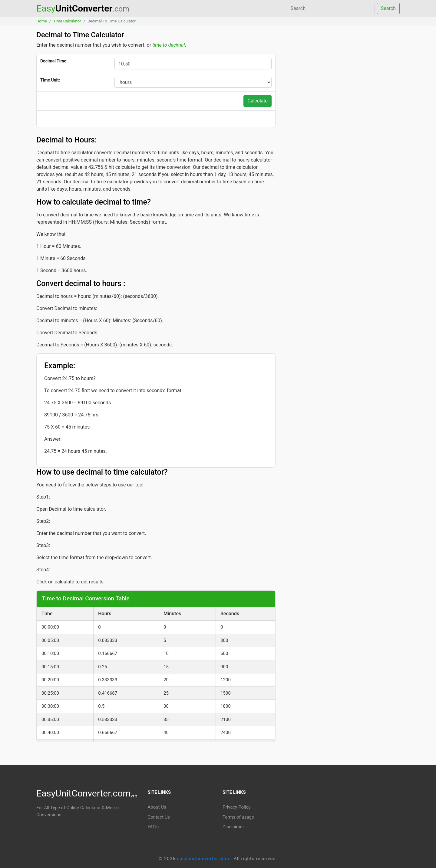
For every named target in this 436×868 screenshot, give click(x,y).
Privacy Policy (236, 807)
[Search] (333, 8)
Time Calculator (67, 21)
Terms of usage (238, 817)
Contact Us (159, 817)
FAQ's (153, 827)
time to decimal (168, 45)
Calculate (258, 101)
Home (42, 21)
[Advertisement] (342, 88)
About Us (157, 807)
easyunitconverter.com (204, 859)
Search (388, 8)
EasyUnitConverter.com (87, 793)
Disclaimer (233, 827)
